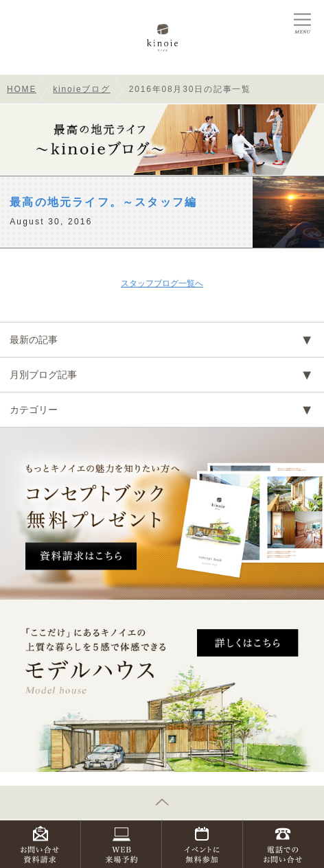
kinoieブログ (82, 89)
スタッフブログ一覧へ (162, 283)
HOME (22, 89)
